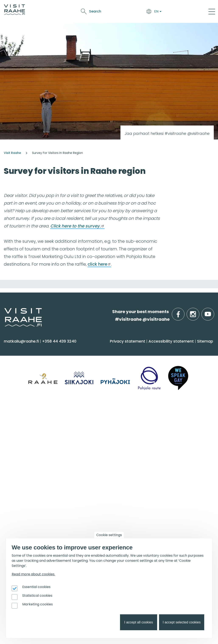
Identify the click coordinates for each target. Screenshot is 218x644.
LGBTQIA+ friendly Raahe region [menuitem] (108, 468)
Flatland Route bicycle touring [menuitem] (107, 527)
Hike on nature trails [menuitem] (96, 519)
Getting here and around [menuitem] (102, 367)
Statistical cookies (37, 596)
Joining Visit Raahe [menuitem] (165, 499)
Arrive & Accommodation (71, 9)
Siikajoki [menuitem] (13, 427)
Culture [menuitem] (14, 384)
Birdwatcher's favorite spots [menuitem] (104, 503)
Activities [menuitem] (15, 367)
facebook (184, 312)
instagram (198, 312)
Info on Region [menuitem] (24, 416)
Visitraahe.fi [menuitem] (92, 416)
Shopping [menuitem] (15, 392)
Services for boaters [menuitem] (96, 511)
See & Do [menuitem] (17, 348)
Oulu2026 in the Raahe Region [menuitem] (107, 494)
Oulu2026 (99, 16)
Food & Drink (107, 9)
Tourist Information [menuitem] (95, 427)
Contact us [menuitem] (88, 435)
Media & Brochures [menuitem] (95, 452)
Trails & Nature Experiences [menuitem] (33, 401)
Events (144, 9)
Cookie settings (109, 535)
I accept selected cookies (182, 622)
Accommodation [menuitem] (94, 359)
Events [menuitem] (14, 483)
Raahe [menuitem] (13, 443)
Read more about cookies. (33, 574)
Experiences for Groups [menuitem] (169, 435)
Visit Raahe (12, 153)
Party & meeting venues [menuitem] (170, 443)
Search (177, 11)
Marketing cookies (38, 604)
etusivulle (5, 312)
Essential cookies (36, 587)
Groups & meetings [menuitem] (170, 416)
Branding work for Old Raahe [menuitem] (175, 516)
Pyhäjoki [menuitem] (14, 435)
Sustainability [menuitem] (89, 460)
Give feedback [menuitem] (91, 443)
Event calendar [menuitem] (22, 494)
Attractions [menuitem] (17, 376)
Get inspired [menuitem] (92, 483)
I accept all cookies (139, 622)
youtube (213, 312)
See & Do (128, 9)
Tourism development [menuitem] (169, 507)
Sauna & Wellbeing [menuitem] (25, 359)
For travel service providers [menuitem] (168, 486)
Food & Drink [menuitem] (162, 348)
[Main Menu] (212, 11)
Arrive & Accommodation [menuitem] (108, 348)
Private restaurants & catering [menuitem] (177, 427)
